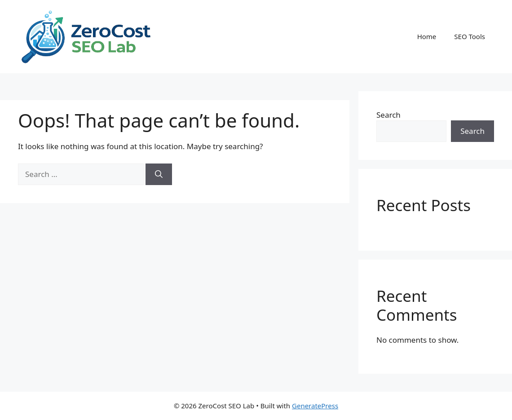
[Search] (159, 174)
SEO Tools (470, 36)
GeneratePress (315, 406)
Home (427, 36)
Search (388, 115)
